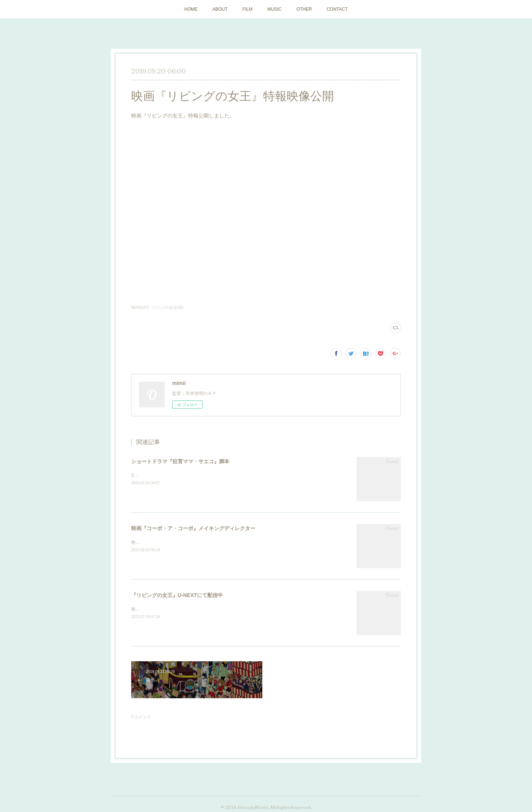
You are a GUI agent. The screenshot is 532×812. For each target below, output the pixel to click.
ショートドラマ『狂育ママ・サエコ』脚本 (180, 461)
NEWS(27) (140, 308)
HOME (191, 9)
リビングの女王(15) (167, 308)
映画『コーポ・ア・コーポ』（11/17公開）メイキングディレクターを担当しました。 (216, 542)
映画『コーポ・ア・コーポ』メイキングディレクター (193, 528)
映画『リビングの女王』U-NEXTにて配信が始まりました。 (190, 609)
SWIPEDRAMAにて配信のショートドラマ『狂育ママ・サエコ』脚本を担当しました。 (217, 475)
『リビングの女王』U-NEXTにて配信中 (177, 595)
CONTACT (337, 9)
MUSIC (274, 9)
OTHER (304, 9)
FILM (247, 9)
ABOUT (220, 9)
